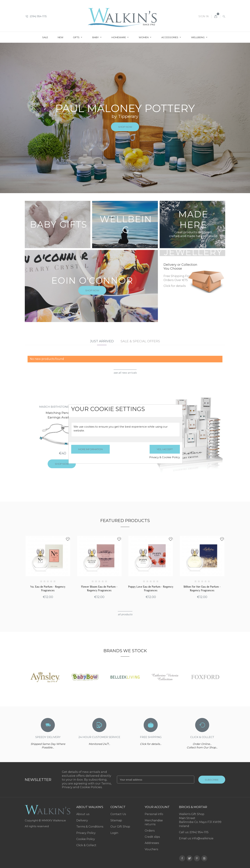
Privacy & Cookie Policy (165, 457)
